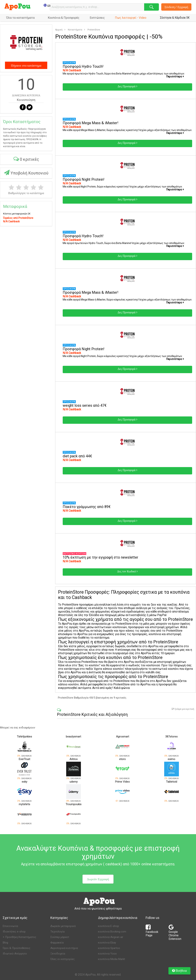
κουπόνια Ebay (107, 943)
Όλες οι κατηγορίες (63, 959)
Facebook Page (152, 932)
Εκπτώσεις (97, 18)
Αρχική (59, 30)
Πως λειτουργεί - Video (131, 18)
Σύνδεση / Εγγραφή (176, 7)
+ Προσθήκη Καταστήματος (19, 937)
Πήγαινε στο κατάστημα (26, 65)
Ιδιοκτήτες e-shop (14, 932)
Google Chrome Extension (175, 933)
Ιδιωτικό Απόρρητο (15, 954)
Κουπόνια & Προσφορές (64, 18)
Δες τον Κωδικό (127, 571)
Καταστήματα (75, 30)
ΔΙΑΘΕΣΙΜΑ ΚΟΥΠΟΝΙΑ (26, 95)
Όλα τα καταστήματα (20, 18)
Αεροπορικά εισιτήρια (64, 948)
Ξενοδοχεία (58, 954)
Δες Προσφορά (127, 86)
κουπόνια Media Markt (112, 959)
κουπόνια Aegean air (111, 937)
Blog (5, 943)
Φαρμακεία (57, 943)
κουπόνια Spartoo (109, 948)
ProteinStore (94, 30)
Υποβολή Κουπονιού (26, 173)
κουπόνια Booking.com (112, 932)
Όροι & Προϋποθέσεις (17, 948)
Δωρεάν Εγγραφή (98, 879)
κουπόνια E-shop (108, 926)
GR (47, 6)
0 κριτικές (26, 159)
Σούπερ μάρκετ (60, 937)
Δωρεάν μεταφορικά (63, 926)
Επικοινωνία (10, 926)
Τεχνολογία (57, 932)
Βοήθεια (179, 970)
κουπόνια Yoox (107, 954)
